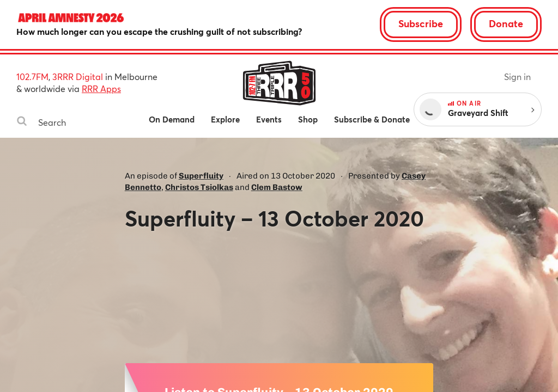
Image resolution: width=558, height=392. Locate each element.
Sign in (517, 76)
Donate (506, 23)
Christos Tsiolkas (199, 187)
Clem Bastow (277, 187)
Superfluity (201, 176)
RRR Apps (101, 88)
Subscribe (421, 23)
